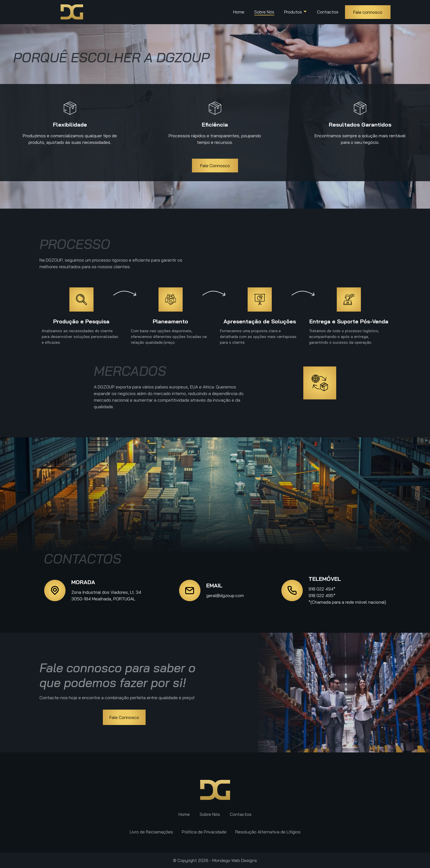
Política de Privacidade (204, 832)
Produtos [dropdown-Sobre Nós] (296, 12)
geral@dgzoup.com (225, 595)
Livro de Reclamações (151, 832)
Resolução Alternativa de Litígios (268, 832)
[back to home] (72, 12)
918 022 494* (322, 589)
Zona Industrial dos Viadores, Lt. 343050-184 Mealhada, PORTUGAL (106, 595)
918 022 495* (322, 595)
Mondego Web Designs (235, 860)
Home (239, 12)
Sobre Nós (264, 12)
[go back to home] (215, 790)
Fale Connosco (215, 166)
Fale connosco (368, 12)
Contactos (328, 12)
